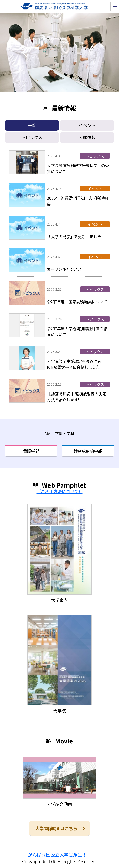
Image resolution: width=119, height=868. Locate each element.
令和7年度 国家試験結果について (77, 302)
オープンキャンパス (64, 269)
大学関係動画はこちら (56, 828)
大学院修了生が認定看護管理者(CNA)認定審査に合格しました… (75, 364)
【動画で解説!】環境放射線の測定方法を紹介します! (77, 397)
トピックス (32, 137)
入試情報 (87, 137)
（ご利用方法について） (60, 491)
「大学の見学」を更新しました (74, 236)
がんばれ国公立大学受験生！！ (60, 855)
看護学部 (31, 451)
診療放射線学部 (88, 451)
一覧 (32, 125)
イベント (87, 125)
